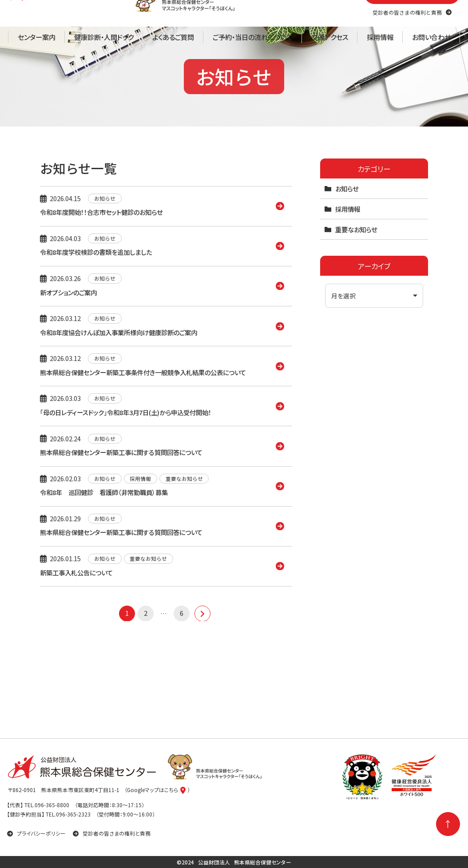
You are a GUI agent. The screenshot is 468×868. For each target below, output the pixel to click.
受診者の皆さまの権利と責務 (112, 833)
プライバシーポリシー (36, 833)
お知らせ (347, 246)
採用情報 (348, 266)
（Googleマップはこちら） (157, 790)
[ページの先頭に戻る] (448, 824)
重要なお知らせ (356, 287)
